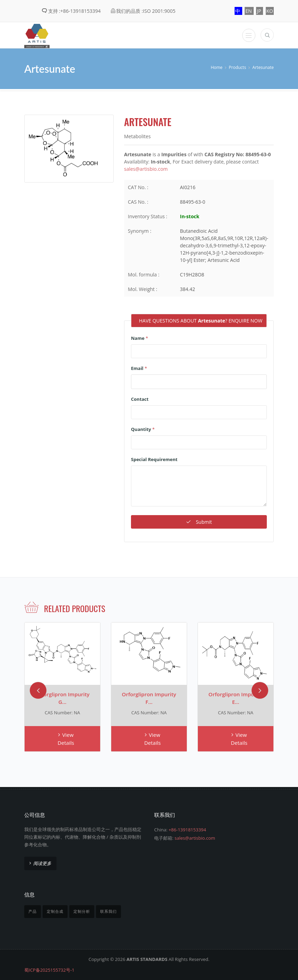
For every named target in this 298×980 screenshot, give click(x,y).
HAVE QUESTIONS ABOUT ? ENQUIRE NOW (201, 321)
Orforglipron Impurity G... (63, 698)
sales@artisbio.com (146, 169)
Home (217, 67)
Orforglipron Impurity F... (149, 698)
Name (139, 337)
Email (139, 368)
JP (260, 11)
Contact (140, 398)
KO (270, 11)
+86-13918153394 (187, 829)
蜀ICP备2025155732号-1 (49, 970)
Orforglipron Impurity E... (236, 698)
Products (237, 67)
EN (249, 11)
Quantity (143, 429)
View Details (66, 738)
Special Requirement (154, 459)
